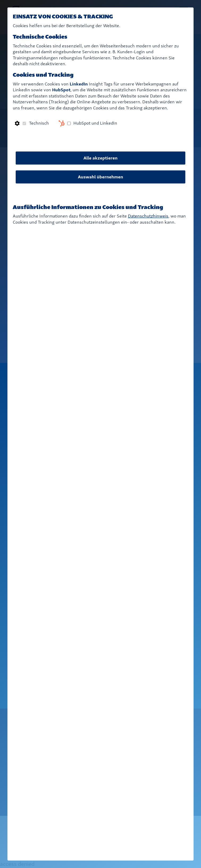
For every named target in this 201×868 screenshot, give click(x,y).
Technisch (39, 123)
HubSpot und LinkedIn (95, 123)
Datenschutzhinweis (148, 216)
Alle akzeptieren (100, 158)
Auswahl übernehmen (100, 177)
